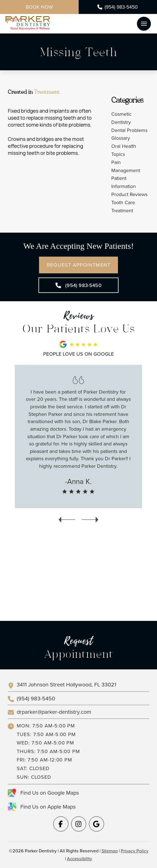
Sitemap (110, 851)
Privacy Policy (135, 851)
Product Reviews (129, 194)
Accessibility (79, 859)
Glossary (121, 138)
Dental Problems (129, 130)
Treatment (122, 210)
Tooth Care (123, 202)
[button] (144, 24)
